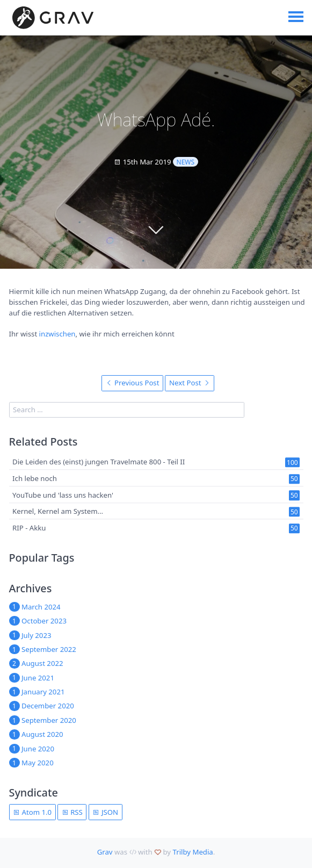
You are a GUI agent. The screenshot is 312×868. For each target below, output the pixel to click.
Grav (105, 852)
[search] (127, 410)
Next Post (190, 383)
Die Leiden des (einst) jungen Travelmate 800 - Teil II (99, 462)
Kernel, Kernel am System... (58, 512)
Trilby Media (193, 852)
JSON (105, 812)
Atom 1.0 (32, 812)
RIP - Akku (29, 528)
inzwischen (57, 334)
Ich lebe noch (35, 478)
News (186, 162)
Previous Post (133, 383)
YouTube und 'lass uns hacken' (63, 495)
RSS (72, 812)
